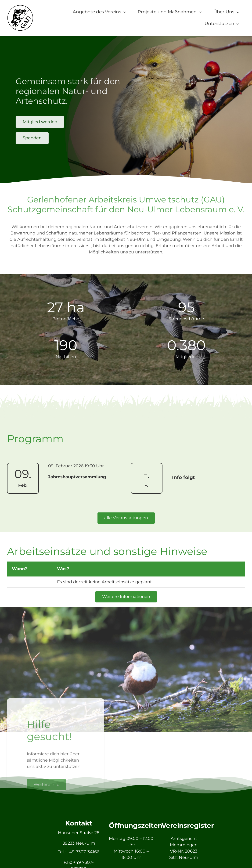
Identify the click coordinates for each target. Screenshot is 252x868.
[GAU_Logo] (20, 7)
